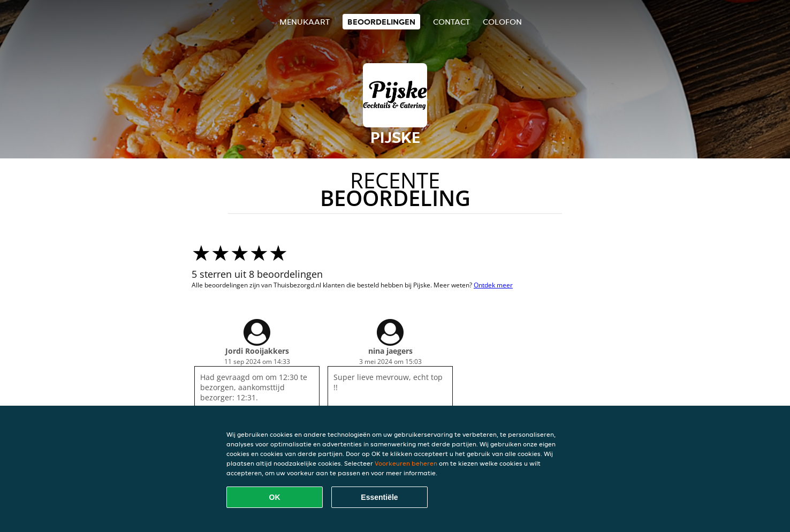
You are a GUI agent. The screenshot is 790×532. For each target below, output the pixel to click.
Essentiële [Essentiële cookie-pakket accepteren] (379, 497)
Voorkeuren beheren (406, 463)
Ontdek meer (493, 285)
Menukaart (305, 22)
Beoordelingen (381, 22)
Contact (451, 22)
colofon (502, 22)
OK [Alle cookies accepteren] (275, 497)
